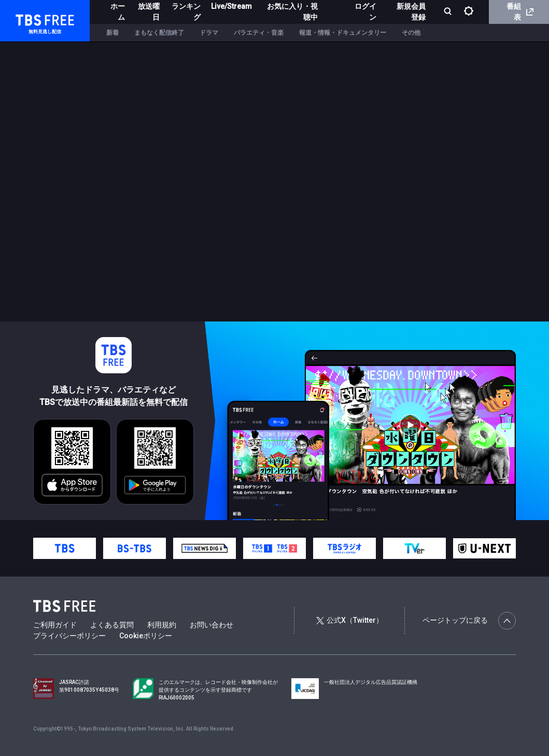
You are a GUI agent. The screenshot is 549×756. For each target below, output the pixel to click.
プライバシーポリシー (69, 636)
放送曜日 (149, 12)
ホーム (118, 12)
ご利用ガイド (55, 625)
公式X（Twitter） (349, 620)
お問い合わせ (212, 625)
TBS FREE (27, 18)
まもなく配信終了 (159, 33)
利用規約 (162, 625)
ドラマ (209, 33)
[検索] (449, 12)
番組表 (520, 12)
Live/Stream (231, 6)
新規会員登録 (411, 12)
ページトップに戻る (469, 621)
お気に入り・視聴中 (292, 12)
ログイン (365, 12)
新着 (112, 33)
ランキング (186, 12)
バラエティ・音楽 (259, 33)
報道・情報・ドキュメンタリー (343, 33)
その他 (411, 33)
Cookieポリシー (146, 636)
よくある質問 (112, 625)
